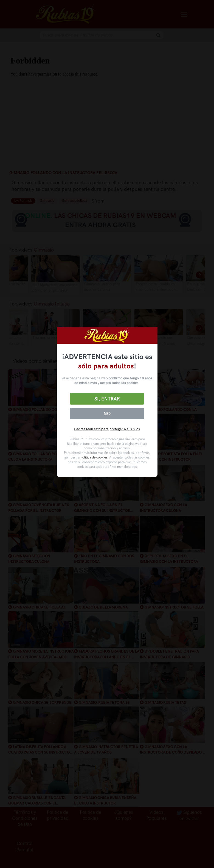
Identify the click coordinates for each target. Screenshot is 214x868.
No (107, 414)
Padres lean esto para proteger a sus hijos (107, 429)
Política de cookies (94, 457)
